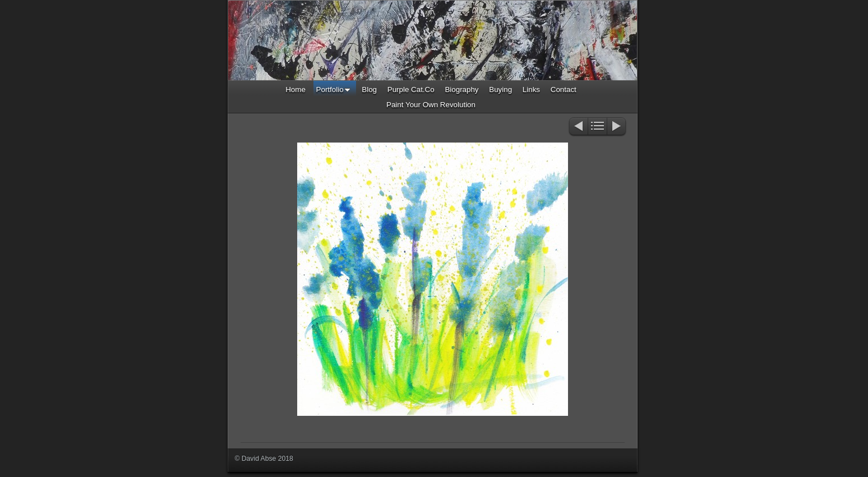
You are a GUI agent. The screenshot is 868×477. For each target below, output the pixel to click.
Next (617, 127)
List (597, 127)
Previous (578, 127)
